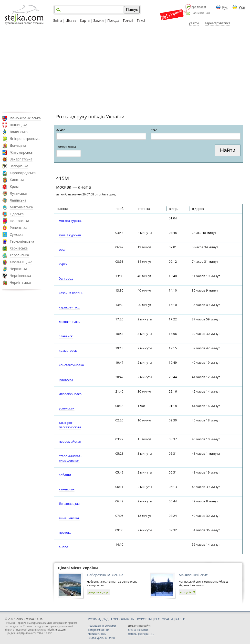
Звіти (57, 20)
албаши (65, 475)
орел (63, 249)
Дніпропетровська (25, 139)
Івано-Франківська (25, 118)
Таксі (141, 20)
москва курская (71, 221)
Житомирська (21, 152)
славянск (66, 336)
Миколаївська (21, 207)
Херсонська (19, 255)
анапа (63, 547)
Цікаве (71, 20)
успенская (67, 408)
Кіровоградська (23, 173)
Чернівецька (20, 276)
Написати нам (201, 13)
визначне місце (138, 630)
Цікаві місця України (78, 568)
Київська (17, 180)
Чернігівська (20, 282)
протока (65, 532)
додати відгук (99, 592)
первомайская (70, 441)
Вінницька (18, 125)
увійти (194, 23)
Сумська (17, 234)
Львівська (18, 200)
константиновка (71, 365)
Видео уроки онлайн (101, 638)
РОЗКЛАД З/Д (98, 619)
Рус (225, 7)
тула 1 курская (70, 235)
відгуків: (187, 592)
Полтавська (19, 221)
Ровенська (19, 228)
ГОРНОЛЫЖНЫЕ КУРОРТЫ (131, 619)
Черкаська (18, 269)
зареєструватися (218, 23)
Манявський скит (193, 575)
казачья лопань (71, 293)
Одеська (17, 214)
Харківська (19, 248)
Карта (85, 20)
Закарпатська (21, 159)
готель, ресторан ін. (141, 634)
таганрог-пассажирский (70, 425)
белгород (66, 278)
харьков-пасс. (69, 307)
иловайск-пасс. (70, 394)
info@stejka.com (56, 630)
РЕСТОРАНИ (164, 619)
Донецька (18, 145)
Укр (242, 7)
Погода (113, 20)
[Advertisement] (125, 69)
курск (63, 264)
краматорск (68, 350)
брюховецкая (69, 504)
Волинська (19, 132)
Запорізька (19, 166)
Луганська (18, 193)
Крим (14, 186)
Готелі (128, 20)
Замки (98, 20)
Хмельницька (21, 262)
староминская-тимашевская (70, 458)
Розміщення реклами (102, 626)
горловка (66, 379)
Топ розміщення (99, 630)
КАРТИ (181, 619)
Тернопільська (22, 241)
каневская (67, 489)
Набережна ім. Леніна (105, 575)
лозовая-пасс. (69, 322)
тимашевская (69, 518)
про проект (199, 7)
